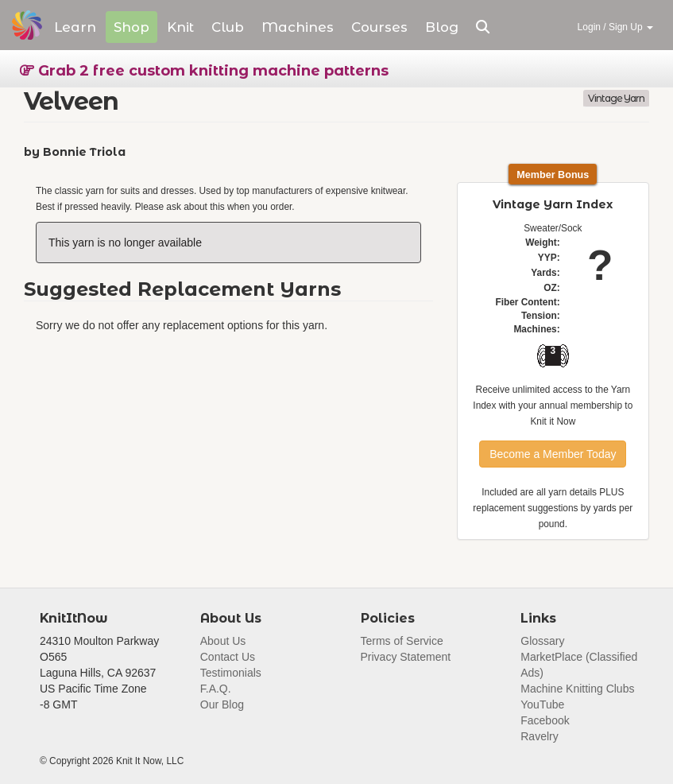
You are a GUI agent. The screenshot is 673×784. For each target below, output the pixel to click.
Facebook (545, 720)
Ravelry (539, 736)
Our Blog (222, 704)
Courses (379, 27)
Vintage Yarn (616, 98)
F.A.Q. (216, 689)
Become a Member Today (553, 454)
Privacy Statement (406, 657)
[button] (483, 27)
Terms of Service (402, 641)
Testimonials (231, 673)
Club (228, 27)
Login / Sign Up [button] (615, 27)
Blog (442, 27)
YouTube (542, 704)
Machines (298, 27)
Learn (75, 27)
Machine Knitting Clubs (577, 689)
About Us (223, 641)
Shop (132, 27)
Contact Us (228, 657)
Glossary (542, 641)
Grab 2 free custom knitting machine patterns (204, 71)
